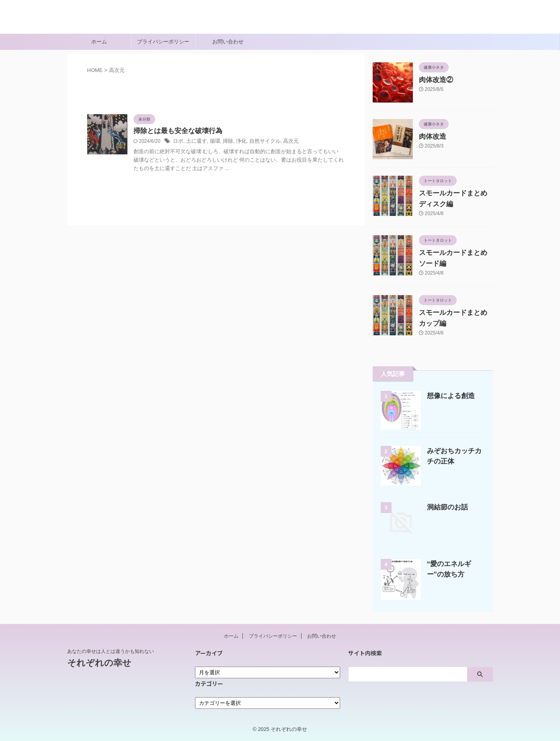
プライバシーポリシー (163, 42)
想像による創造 (448, 396)
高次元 (283, 142)
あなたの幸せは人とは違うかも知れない (111, 651)
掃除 (224, 142)
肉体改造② (433, 80)
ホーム (99, 42)
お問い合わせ (228, 42)
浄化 (237, 142)
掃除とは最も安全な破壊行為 (175, 131)
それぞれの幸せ (99, 22)
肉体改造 (430, 137)
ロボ (178, 142)
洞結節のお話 (445, 507)
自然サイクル (259, 142)
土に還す (195, 142)
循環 (212, 142)
